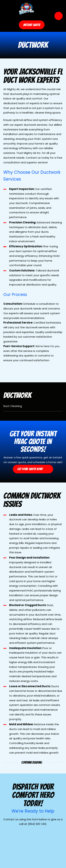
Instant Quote (32, 25)
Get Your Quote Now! (33, 469)
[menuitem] (33, 408)
